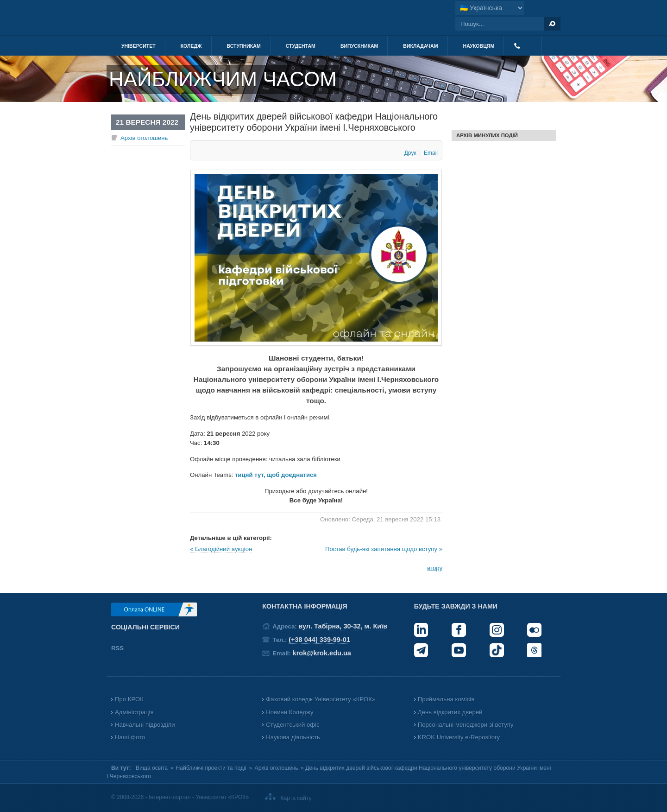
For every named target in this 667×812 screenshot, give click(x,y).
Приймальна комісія (446, 699)
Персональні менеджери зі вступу (466, 725)
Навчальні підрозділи (145, 725)
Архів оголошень (144, 138)
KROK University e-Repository (459, 737)
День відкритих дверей (450, 712)
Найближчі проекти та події (211, 768)
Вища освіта (152, 768)
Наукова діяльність (293, 737)
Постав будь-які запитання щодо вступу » (384, 549)
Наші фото (130, 737)
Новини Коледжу (289, 712)
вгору (435, 568)
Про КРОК (129, 699)
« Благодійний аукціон (221, 549)
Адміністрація (134, 712)
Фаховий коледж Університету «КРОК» (321, 699)
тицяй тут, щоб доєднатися (276, 475)
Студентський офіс (293, 725)
